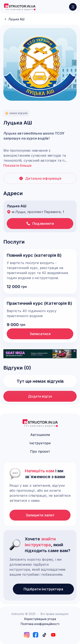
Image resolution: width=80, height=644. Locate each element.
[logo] (20, 7)
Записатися (40, 334)
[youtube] (53, 635)
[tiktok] (44, 635)
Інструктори (40, 443)
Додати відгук (40, 396)
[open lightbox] (40, 64)
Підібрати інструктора (43, 589)
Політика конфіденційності (40, 624)
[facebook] (36, 635)
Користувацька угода (40, 619)
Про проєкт (40, 451)
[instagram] (27, 635)
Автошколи (40, 435)
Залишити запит (40, 515)
